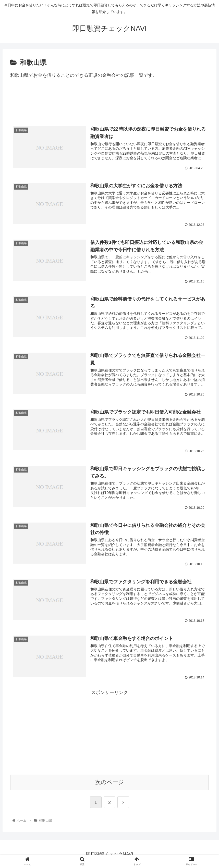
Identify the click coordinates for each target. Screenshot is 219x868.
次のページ (110, 781)
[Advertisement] (110, 105)
